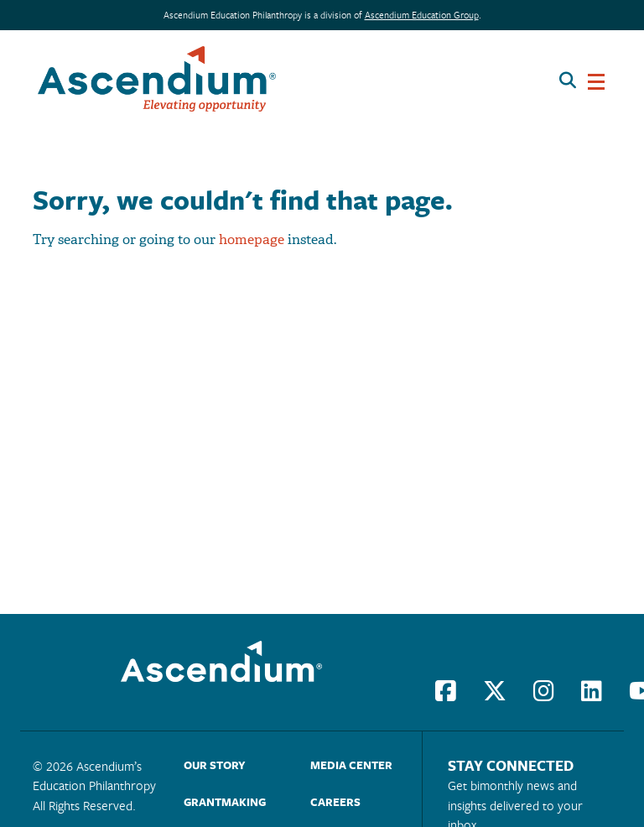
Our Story (215, 765)
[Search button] (568, 79)
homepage (252, 240)
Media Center (351, 765)
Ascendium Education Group (422, 15)
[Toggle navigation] (596, 79)
